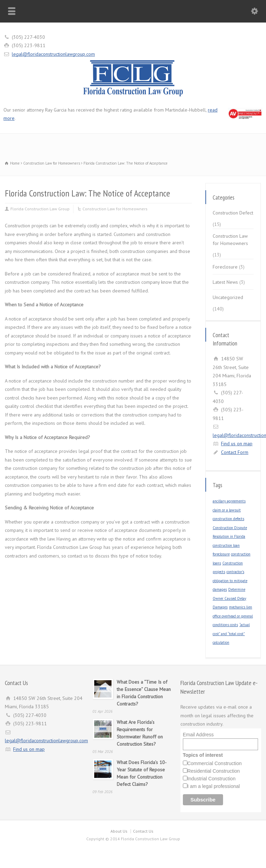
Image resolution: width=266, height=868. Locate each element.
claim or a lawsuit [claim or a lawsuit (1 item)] (227, 510)
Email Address (198, 735)
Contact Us (143, 831)
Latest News (225, 282)
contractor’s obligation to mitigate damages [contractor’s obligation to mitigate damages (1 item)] (230, 581)
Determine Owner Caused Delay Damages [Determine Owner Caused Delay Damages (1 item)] (229, 598)
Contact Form (235, 452)
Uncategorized (228, 297)
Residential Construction (214, 771)
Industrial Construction (211, 779)
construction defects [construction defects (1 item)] (228, 519)
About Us (119, 831)
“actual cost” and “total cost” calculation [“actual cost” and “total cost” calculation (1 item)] (231, 634)
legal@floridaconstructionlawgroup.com (53, 54)
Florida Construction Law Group (40, 209)
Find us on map (237, 444)
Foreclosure (225, 267)
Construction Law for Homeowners (115, 209)
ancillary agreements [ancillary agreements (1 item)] (229, 501)
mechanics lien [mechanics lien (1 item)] (241, 607)
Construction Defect (233, 213)
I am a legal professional (214, 786)
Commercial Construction (215, 763)
